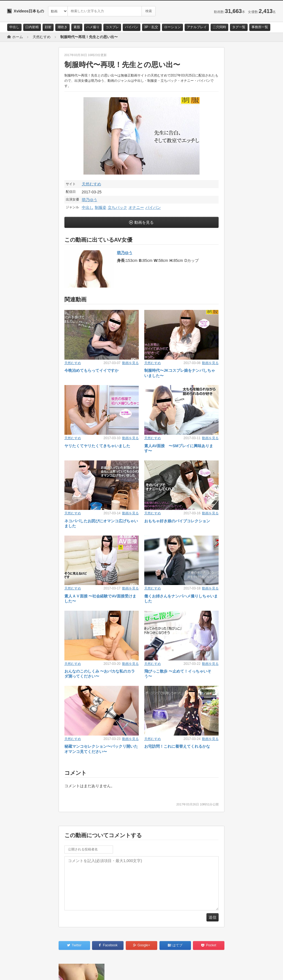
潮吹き (62, 27)
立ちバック (117, 207)
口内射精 (32, 27)
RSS (70, 971)
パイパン (132, 27)
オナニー (136, 207)
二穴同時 (219, 27)
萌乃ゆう (90, 200)
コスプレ (112, 27)
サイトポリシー (49, 971)
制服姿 (101, 207)
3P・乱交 (151, 27)
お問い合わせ (22, 971)
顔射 (48, 27)
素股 (77, 27)
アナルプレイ (197, 27)
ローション (172, 27)
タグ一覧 (239, 27)
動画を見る (144, 222)
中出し (14, 27)
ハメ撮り (93, 27)
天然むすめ (91, 184)
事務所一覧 (260, 27)
